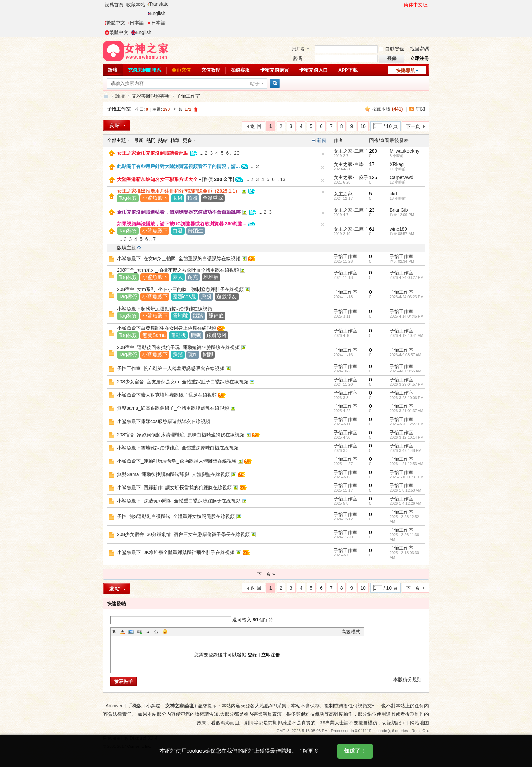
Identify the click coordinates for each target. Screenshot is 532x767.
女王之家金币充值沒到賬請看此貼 (153, 153)
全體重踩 (213, 198)
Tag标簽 (128, 198)
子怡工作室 (188, 96)
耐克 (193, 277)
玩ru (193, 354)
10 (363, 126)
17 (372, 164)
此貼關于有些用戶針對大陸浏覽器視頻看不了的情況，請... (178, 166)
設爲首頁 (114, 5)
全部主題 (116, 140)
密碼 (297, 58)
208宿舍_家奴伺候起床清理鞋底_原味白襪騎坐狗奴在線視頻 (181, 435)
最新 (139, 140)
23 (372, 210)
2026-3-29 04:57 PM (406, 384)
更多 (187, 140)
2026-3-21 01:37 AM (406, 411)
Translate (158, 4)
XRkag (397, 164)
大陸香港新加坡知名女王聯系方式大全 (157, 179)
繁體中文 (115, 23)
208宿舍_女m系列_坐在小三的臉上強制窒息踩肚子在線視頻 (180, 289)
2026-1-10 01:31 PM (406, 477)
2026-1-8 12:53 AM (405, 490)
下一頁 (413, 126)
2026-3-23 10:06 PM (406, 398)
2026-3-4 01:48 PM (405, 450)
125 (373, 177)
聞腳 (208, 354)
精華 (175, 140)
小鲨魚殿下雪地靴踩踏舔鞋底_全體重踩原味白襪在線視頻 (178, 448)
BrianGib (399, 210)
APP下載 (348, 70)
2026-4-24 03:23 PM (406, 297)
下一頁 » (266, 574)
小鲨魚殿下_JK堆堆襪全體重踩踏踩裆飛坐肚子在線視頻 (176, 552)
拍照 (192, 198)
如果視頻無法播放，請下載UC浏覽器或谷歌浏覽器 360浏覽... (182, 224)
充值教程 (211, 70)
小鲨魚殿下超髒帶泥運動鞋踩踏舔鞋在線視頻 (165, 309)
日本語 (136, 23)
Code (156, 632)
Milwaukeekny (404, 151)
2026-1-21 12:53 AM (406, 464)
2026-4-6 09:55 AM (405, 371)
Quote (148, 632)
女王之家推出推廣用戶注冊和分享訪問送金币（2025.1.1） (179, 191)
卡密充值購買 (274, 70)
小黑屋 (153, 706)
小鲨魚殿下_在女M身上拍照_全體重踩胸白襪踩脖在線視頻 (179, 258)
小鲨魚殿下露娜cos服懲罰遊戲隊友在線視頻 (164, 421)
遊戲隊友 (227, 296)
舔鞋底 (216, 316)
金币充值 (181, 70)
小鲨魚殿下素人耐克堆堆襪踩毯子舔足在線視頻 (167, 395)
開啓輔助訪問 (401, 5)
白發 (178, 231)
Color (122, 632)
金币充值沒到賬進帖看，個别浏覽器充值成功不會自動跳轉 (179, 212)
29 (237, 153)
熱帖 (163, 140)
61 (372, 229)
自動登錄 (392, 49)
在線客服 (240, 70)
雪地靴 (180, 316)
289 (373, 151)
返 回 (256, 126)
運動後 (178, 335)
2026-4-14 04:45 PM (406, 316)
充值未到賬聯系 (145, 70)
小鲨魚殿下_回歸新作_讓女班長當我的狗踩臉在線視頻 (174, 487)
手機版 (135, 706)
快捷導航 (405, 70)
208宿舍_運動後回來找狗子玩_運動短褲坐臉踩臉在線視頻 (178, 347)
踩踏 (198, 316)
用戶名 (298, 49)
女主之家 (343, 194)
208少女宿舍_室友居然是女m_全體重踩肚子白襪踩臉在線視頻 (183, 382)
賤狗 (196, 335)
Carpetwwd (401, 177)
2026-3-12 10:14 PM (406, 437)
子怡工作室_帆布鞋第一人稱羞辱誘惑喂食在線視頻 (171, 368)
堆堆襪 (211, 277)
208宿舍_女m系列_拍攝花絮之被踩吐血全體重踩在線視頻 (178, 270)
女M (177, 198)
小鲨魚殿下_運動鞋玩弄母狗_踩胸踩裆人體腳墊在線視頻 (177, 461)
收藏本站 (136, 5)
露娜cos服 (184, 296)
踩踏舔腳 (216, 335)
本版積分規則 (407, 679)
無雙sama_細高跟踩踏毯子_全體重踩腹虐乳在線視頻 (173, 408)
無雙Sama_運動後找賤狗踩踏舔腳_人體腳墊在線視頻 (173, 474)
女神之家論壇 (106, 96)
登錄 (252, 655)
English (157, 13)
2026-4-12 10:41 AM (406, 335)
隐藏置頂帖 (323, 154)
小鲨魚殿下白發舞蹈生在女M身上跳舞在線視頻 (167, 328)
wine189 (398, 229)
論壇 (113, 70)
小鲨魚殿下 (155, 198)
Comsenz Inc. (139, 746)
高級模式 (351, 632)
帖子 (255, 84)
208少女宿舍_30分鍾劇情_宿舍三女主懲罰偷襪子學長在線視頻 (183, 534)
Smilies (165, 632)
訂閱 (420, 109)
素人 (178, 277)
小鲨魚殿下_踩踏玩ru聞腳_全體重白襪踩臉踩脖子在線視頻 (179, 501)
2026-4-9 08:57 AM (405, 355)
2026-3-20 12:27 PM (406, 424)
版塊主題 (127, 248)
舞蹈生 (196, 231)
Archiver (114, 706)
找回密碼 (419, 49)
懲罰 (206, 296)
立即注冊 (419, 58)
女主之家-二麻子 (351, 151)
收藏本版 (387, 109)
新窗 (322, 140)
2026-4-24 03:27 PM (406, 277)
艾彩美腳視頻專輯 (151, 96)
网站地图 (419, 723)
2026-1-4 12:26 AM (405, 503)
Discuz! (138, 738)
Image (131, 632)
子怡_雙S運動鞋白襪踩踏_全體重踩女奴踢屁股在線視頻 (176, 516)
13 (283, 179)
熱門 (151, 140)
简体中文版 (416, 5)
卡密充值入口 (313, 70)
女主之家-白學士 (351, 164)
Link (139, 632)
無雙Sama (154, 335)
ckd (393, 194)
